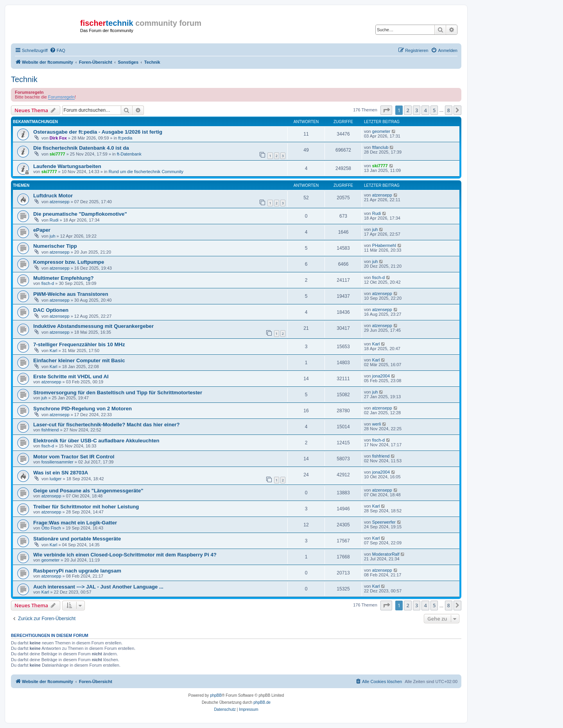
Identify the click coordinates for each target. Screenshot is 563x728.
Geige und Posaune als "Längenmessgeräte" (88, 491)
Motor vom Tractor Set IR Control (74, 457)
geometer (381, 131)
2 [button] (408, 110)
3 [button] (417, 110)
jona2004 (381, 376)
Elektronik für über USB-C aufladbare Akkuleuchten (96, 441)
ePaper (42, 230)
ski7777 (57, 154)
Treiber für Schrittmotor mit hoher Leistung (86, 507)
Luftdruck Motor (53, 196)
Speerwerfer (384, 522)
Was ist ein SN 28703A (61, 473)
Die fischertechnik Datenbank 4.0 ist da (81, 148)
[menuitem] (57, 50)
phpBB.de (262, 702)
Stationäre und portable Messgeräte (77, 539)
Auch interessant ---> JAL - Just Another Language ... (98, 587)
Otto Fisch (51, 528)
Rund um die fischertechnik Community (146, 172)
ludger (56, 479)
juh (53, 236)
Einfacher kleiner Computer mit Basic (79, 360)
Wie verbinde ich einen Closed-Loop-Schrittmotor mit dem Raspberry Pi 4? (125, 555)
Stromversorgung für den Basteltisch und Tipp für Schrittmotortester (118, 393)
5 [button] (434, 110)
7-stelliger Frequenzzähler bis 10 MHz (79, 344)
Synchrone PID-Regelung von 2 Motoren (82, 409)
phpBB (216, 695)
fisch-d (48, 283)
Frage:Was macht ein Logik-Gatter (75, 523)
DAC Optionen (51, 310)
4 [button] (425, 110)
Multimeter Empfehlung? (64, 278)
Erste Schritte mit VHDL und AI (71, 377)
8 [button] (449, 110)
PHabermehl (384, 245)
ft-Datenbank (129, 154)
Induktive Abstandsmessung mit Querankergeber (93, 326)
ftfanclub (380, 147)
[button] (386, 110)
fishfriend (50, 430)
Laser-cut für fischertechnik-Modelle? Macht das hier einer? (106, 425)
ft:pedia (125, 138)
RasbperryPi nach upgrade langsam (77, 571)
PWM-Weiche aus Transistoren (71, 294)
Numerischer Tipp (55, 246)
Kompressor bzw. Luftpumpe (69, 262)
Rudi (54, 220)
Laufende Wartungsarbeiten (67, 166)
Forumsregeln (61, 97)
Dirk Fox (58, 138)
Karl (54, 351)
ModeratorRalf (386, 554)
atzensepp (60, 202)
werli (377, 424)
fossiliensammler (57, 462)
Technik (24, 79)
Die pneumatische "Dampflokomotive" (80, 214)
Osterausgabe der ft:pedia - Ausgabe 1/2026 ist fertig (98, 132)
